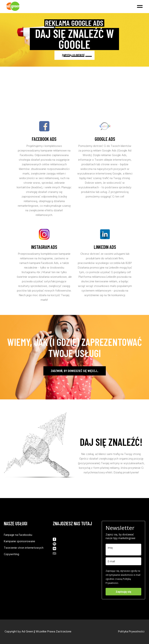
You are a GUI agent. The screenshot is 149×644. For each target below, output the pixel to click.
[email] (123, 561)
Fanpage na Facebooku (18, 535)
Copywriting (11, 554)
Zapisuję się (123, 592)
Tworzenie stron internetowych (24, 548)
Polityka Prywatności (131, 632)
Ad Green (27, 632)
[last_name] (123, 550)
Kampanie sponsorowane (19, 541)
